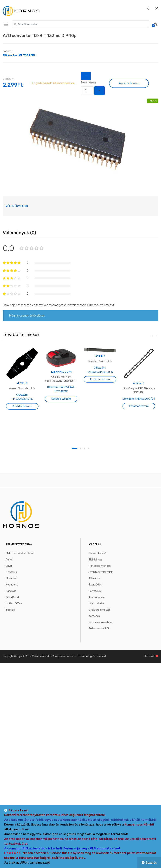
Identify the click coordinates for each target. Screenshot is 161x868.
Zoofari (10, 628)
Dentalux (11, 590)
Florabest (12, 597)
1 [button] (74, 467)
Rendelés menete (100, 584)
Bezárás (151, 863)
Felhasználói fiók (99, 647)
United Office (14, 622)
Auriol (9, 578)
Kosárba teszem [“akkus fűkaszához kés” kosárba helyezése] (22, 406)
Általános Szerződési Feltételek (96, 603)
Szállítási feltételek (101, 590)
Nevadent (12, 603)
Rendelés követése (101, 640)
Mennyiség (88, 82)
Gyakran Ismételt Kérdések (99, 631)
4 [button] (89, 467)
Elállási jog (95, 578)
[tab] (17, 206)
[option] (80, 140)
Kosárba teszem (129, 83)
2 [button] (80, 467)
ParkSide (8, 51)
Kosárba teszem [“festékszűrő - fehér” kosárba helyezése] (100, 379)
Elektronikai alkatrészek (20, 572)
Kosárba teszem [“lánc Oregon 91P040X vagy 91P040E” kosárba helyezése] (139, 406)
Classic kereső (98, 572)
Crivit (9, 584)
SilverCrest (12, 615)
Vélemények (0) (17, 206)
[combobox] (80, 24)
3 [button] (85, 467)
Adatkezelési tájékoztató (97, 619)
